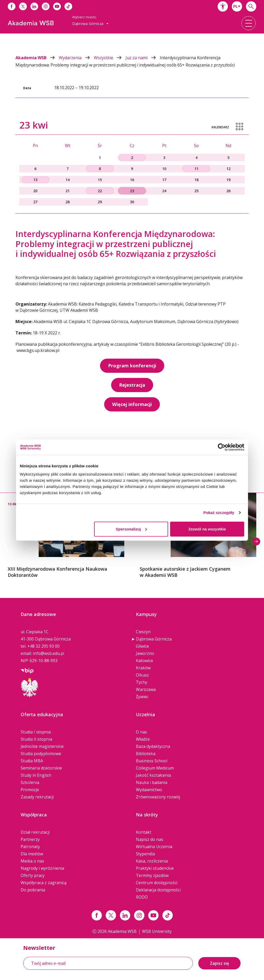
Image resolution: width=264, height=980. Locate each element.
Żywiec (142, 697)
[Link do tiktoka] (68, 6)
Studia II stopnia (36, 739)
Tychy (142, 682)
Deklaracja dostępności (158, 890)
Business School (152, 761)
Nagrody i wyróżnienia (42, 868)
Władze (143, 739)
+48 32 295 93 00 (43, 646)
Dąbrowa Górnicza (154, 639)
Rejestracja (132, 385)
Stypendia (145, 854)
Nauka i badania (152, 782)
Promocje (30, 790)
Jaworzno (145, 653)
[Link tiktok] (168, 915)
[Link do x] (23, 6)
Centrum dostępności (157, 883)
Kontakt (144, 832)
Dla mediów (32, 854)
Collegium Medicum (155, 768)
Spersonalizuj (131, 529)
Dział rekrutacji (35, 832)
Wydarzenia (76, 58)
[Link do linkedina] (34, 6)
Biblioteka (146, 754)
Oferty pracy (33, 875)
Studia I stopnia (36, 732)
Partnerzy (30, 839)
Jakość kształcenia (153, 775)
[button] (223, 6)
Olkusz (142, 675)
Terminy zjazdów (152, 875)
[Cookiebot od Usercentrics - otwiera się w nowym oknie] (222, 447)
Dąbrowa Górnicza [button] (90, 24)
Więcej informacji (132, 404)
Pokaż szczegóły (219, 513)
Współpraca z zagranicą (44, 883)
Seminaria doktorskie (41, 768)
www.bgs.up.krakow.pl (38, 350)
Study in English (36, 775)
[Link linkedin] (125, 915)
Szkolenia (30, 782)
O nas (141, 732)
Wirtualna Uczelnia (154, 847)
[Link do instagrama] (46, 6)
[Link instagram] (139, 915)
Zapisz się (219, 963)
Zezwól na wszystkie (207, 529)
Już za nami (143, 58)
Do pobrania (33, 890)
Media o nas (32, 861)
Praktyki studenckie (155, 868)
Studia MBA (32, 761)
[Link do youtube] (57, 6)
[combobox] (237, 6)
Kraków (143, 668)
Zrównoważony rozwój (158, 797)
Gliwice (142, 646)
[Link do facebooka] (12, 6)
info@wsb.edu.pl (48, 653)
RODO (142, 897)
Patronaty (30, 847)
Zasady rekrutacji (37, 797)
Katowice (145, 661)
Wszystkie (110, 58)
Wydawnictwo (149, 790)
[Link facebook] (97, 915)
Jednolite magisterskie (42, 746)
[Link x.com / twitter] (111, 915)
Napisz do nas (150, 839)
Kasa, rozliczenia (152, 861)
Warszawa (146, 689)
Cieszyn (143, 632)
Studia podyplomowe (41, 754)
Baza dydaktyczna (153, 746)
